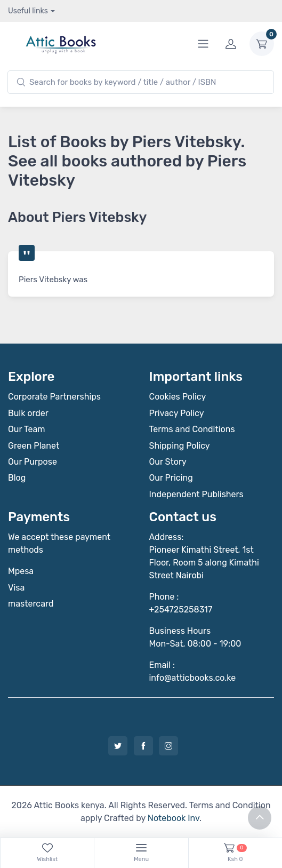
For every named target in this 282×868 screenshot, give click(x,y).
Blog (17, 478)
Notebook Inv (174, 818)
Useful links (28, 11)
